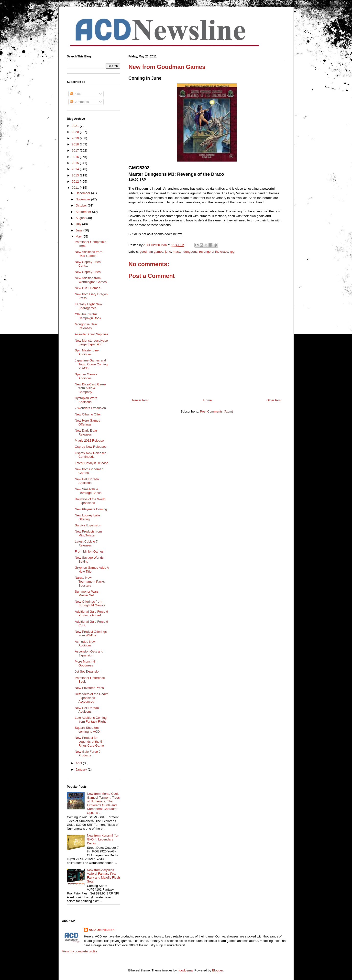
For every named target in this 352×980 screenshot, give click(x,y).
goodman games (151, 252)
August (81, 218)
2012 (76, 181)
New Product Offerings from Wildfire (91, 634)
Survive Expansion (88, 525)
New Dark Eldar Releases (86, 432)
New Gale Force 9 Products (88, 754)
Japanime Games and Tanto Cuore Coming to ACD (91, 364)
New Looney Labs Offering (88, 517)
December (83, 193)
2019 (76, 138)
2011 (76, 188)
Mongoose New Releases (86, 326)
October (82, 205)
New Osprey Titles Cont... (88, 264)
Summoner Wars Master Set (87, 593)
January (82, 769)
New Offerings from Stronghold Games (90, 604)
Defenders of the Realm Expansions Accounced (92, 698)
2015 (76, 163)
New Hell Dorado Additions (87, 481)
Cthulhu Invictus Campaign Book (88, 316)
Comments (79, 102)
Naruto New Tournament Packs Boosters (90, 581)
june (168, 252)
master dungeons (185, 252)
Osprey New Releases (91, 447)
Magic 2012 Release (89, 441)
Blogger (218, 970)
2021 (76, 126)
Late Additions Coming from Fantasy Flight (91, 720)
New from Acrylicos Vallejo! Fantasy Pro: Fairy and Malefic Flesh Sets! (103, 876)
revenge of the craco (214, 252)
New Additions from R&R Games (88, 254)
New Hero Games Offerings (87, 422)
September (84, 212)
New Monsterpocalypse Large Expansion (91, 343)
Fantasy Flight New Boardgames (88, 306)
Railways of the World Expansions (90, 501)
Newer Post (140, 400)
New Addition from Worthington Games (91, 280)
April (79, 763)
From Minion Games (89, 551)
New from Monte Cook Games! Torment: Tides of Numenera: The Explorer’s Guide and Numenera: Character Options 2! (103, 803)
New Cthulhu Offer (88, 414)
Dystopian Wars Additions (86, 400)
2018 (76, 144)
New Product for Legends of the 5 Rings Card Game (89, 741)
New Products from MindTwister (88, 533)
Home (208, 400)
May (79, 236)
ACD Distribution (102, 930)
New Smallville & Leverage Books (88, 491)
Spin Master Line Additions (87, 352)
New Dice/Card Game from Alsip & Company (90, 388)
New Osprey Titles (88, 272)
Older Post (274, 400)
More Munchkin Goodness (86, 663)
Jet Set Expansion (88, 671)
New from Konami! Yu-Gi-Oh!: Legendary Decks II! (103, 839)
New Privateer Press (89, 688)
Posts (76, 94)
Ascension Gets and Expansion (89, 653)
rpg (232, 252)
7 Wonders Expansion (90, 408)
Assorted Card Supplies (92, 334)
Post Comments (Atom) (216, 411)
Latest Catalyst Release (92, 463)
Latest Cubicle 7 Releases (86, 543)
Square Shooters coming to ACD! (88, 730)
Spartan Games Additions (86, 376)
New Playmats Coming (91, 509)
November (83, 199)
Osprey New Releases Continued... (91, 455)
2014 (76, 169)
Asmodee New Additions (85, 644)
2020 (76, 132)
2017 (76, 150)
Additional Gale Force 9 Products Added (91, 614)
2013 (76, 175)
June (79, 230)
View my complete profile (80, 951)
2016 (76, 157)
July (79, 224)
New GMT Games (88, 288)
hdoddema (185, 970)
